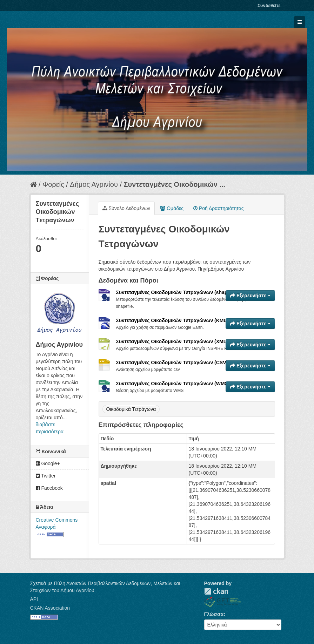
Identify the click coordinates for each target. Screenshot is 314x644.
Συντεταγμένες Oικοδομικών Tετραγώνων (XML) (172, 341)
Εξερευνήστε (250, 296)
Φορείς (53, 184)
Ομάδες (172, 208)
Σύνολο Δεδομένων (126, 208)
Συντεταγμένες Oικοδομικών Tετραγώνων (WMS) (173, 384)
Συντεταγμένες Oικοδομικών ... (175, 184)
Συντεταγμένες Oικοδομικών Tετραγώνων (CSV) (172, 362)
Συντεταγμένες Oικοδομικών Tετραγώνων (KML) (172, 320)
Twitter (46, 476)
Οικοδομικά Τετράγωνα (131, 409)
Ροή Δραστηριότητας (218, 208)
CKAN (216, 591)
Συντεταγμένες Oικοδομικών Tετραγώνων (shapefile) (178, 292)
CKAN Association (50, 608)
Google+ (48, 463)
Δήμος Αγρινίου (94, 184)
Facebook (49, 488)
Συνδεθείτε (269, 5)
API (34, 599)
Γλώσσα (214, 614)
